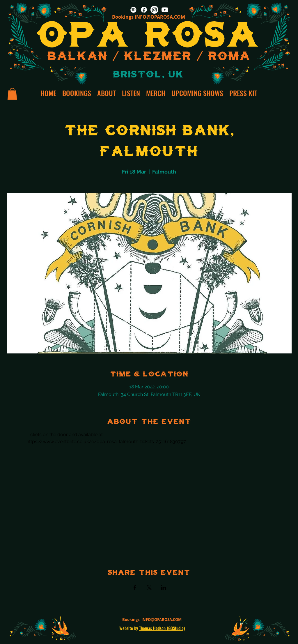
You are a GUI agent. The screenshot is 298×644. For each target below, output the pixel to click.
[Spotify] (133, 10)
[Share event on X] (149, 588)
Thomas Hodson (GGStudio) (162, 628)
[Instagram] (154, 10)
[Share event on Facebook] (135, 588)
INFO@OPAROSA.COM (160, 17)
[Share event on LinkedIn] (163, 588)
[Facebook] (144, 10)
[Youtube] (165, 10)
